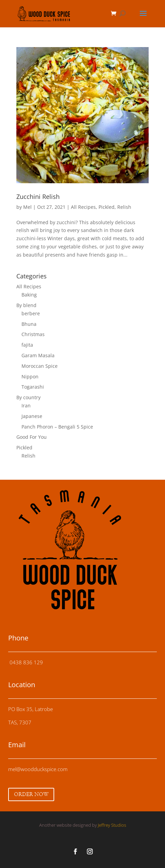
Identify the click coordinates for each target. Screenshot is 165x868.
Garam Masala (38, 355)
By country (28, 397)
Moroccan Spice (40, 366)
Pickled (107, 207)
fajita (27, 345)
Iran (26, 406)
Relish (124, 207)
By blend (26, 305)
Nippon (30, 377)
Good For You (32, 437)
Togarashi (33, 387)
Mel (27, 207)
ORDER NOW (31, 794)
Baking (29, 295)
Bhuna (29, 324)
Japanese (32, 416)
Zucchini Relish (38, 197)
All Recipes (83, 207)
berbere (31, 313)
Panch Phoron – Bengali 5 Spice (57, 427)
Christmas (33, 334)
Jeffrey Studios (112, 825)
